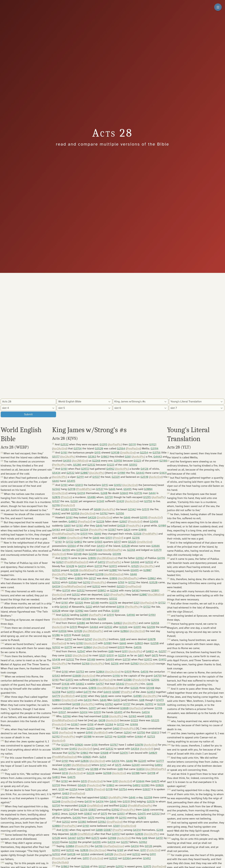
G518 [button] (65, 773)
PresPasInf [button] (85, 522)
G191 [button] (125, 651)
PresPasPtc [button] (114, 562)
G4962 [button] (110, 469)
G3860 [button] (77, 676)
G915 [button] (97, 453)
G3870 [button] (152, 639)
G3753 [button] (80, 672)
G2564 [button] (121, 449)
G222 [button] (89, 607)
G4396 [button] (77, 818)
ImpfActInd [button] (128, 453)
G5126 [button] (148, 846)
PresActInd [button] (95, 781)
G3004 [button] (148, 489)
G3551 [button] (121, 814)
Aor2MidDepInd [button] (107, 558)
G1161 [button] (64, 453)
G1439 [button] (120, 501)
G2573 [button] (95, 838)
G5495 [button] (71, 481)
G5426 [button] (82, 785)
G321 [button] (107, 595)
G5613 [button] (79, 485)
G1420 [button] (70, 566)
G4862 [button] (80, 684)
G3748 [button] (67, 716)
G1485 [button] (67, 708)
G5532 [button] (113, 599)
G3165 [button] (133, 716)
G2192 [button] (87, 582)
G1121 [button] (103, 765)
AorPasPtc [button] (115, 444)
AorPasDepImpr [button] (114, 846)
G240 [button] (104, 493)
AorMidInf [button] (68, 696)
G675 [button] (155, 655)
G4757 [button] (100, 684)
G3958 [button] (75, 513)
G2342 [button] (56, 489)
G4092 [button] (73, 522)
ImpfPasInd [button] (133, 587)
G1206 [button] (56, 635)
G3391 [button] (137, 627)
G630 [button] (102, 720)
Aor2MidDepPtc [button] (128, 578)
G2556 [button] (120, 513)
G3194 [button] (154, 449)
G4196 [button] (66, 550)
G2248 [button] (96, 461)
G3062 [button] (152, 578)
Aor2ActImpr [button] (98, 850)
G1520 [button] (56, 838)
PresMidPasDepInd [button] (64, 757)
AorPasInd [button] (147, 603)
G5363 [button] (92, 457)
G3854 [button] (141, 769)
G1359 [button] (115, 611)
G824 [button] (127, 530)
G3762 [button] (104, 513)
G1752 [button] (72, 753)
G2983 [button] (135, 664)
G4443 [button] (158, 457)
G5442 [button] (120, 684)
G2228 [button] (100, 522)
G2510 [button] (144, 477)
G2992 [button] (149, 704)
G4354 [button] (135, 749)
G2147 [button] (88, 639)
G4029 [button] (153, 753)
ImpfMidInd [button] (95, 806)
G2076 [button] (56, 497)
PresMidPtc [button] (84, 489)
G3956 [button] (118, 461)
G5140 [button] (78, 554)
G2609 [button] (84, 615)
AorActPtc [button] (138, 457)
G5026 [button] (79, 745)
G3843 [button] (124, 493)
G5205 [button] (77, 465)
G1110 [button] (109, 789)
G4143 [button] (64, 607)
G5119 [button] (132, 444)
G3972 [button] (85, 469)
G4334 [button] (56, 587)
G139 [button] (62, 789)
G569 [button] (116, 826)
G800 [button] (99, 830)
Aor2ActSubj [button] (60, 862)
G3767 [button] (74, 509)
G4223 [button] (85, 635)
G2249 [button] (142, 761)
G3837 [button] (147, 789)
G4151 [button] (159, 838)
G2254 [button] (144, 453)
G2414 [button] (84, 712)
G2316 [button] (136, 538)
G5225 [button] (132, 542)
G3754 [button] (78, 449)
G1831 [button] (163, 473)
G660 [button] (97, 509)
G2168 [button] (86, 664)
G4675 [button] (63, 769)
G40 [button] (145, 838)
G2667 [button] (123, 522)
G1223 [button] (137, 461)
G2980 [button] (107, 773)
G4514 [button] (146, 712)
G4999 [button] (110, 660)
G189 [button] (120, 850)
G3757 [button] (68, 639)
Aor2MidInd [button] (80, 461)
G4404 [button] (110, 818)
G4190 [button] (151, 773)
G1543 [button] (56, 676)
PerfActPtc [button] (59, 465)
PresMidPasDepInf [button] (76, 562)
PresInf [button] (118, 538)
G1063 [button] (105, 457)
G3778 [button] (138, 493)
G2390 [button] (99, 574)
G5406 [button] (91, 497)
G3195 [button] (144, 518)
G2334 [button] (84, 530)
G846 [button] (56, 481)
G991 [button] (153, 854)
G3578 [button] (151, 802)
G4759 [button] (158, 676)
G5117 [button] (117, 542)
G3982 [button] (115, 810)
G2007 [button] (84, 473)
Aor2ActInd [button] (60, 449)
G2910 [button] (72, 489)
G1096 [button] (142, 530)
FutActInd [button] (154, 850)
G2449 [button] (136, 765)
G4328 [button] (92, 518)
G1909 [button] (121, 473)
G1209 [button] (67, 765)
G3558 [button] (63, 631)
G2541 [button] (128, 733)
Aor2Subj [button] (120, 854)
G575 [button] (118, 765)
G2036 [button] (85, 761)
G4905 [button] (138, 696)
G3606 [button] (81, 623)
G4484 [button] (94, 627)
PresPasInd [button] (133, 449)
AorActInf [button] (91, 643)
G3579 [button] (158, 550)
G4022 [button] (118, 623)
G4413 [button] (101, 546)
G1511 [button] (109, 538)
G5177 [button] (56, 457)
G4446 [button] (135, 562)
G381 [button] (128, 457)
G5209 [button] (56, 749)
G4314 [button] (81, 493)
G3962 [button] (140, 558)
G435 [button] (117, 700)
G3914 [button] (120, 607)
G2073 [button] (142, 818)
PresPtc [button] (126, 692)
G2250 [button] (93, 554)
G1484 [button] (139, 737)
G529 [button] (102, 655)
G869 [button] (67, 526)
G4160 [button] (76, 704)
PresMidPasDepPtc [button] (64, 534)
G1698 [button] (134, 724)
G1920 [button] (78, 631)
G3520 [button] (99, 449)
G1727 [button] (127, 704)
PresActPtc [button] (133, 526)
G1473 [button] (160, 700)
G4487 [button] (72, 838)
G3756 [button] (157, 453)
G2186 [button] (163, 461)
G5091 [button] (155, 591)
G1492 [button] (118, 485)
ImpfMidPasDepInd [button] (74, 587)
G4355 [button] (67, 461)
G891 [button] (141, 655)
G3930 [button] (115, 453)
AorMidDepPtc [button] (113, 550)
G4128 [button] (144, 469)
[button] (43, 453)
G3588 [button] (73, 582)
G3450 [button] (122, 737)
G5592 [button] (133, 465)
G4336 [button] (74, 570)
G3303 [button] (65, 509)
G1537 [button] (96, 477)
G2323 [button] (121, 587)
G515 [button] (84, 781)
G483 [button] (116, 729)
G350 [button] (105, 716)
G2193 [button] (123, 818)
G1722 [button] (70, 542)
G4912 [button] (102, 562)
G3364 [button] (85, 854)
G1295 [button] (103, 444)
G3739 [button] (109, 497)
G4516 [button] (138, 647)
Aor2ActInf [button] (85, 749)
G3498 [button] (154, 522)
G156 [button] (90, 724)
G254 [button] (103, 757)
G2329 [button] (116, 477)
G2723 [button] (108, 737)
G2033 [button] (139, 643)
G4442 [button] (56, 513)
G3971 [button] (93, 708)
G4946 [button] (131, 615)
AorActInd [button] (156, 477)
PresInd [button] (66, 497)
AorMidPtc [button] (116, 797)
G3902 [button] (79, 611)
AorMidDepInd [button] (114, 574)
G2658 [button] (155, 623)
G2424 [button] (73, 814)
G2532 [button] (64, 444)
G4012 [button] (78, 542)
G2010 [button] (94, 680)
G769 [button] (121, 582)
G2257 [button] (163, 651)
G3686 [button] (156, 546)
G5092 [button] (102, 591)
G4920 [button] (71, 854)
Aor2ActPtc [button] (68, 457)
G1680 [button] (104, 753)
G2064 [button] (125, 631)
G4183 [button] (56, 530)
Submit (28, 414)
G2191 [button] (80, 477)
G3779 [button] (68, 647)
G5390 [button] (117, 554)
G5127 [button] (92, 578)
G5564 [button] (72, 546)
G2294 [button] (56, 668)
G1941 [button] (89, 733)
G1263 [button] (123, 806)
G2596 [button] (155, 680)
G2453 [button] (151, 692)
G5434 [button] (56, 473)
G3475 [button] (142, 814)
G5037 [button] (92, 810)
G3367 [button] (112, 530)
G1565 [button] (98, 542)
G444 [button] (152, 493)
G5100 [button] (88, 737)
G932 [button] (66, 810)
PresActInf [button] (68, 505)
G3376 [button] (113, 603)
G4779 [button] (88, 692)
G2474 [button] (124, 753)
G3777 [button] (160, 761)
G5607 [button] (116, 692)
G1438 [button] (66, 684)
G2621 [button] (60, 562)
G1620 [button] (82, 806)
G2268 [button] (73, 842)
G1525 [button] (135, 566)
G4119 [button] (88, 802)
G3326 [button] (79, 603)
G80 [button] (123, 639)
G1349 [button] (100, 501)
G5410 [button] (56, 660)
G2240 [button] (56, 802)
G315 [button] (55, 733)
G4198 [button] (99, 846)
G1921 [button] (153, 444)
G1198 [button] (116, 676)
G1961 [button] (152, 615)
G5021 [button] (104, 797)
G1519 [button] (146, 509)
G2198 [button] (56, 505)
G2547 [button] (81, 651)
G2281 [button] (74, 501)
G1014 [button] (148, 716)
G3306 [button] (128, 680)
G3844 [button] (140, 781)
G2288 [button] (109, 724)
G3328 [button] (137, 534)
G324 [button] (99, 550)
